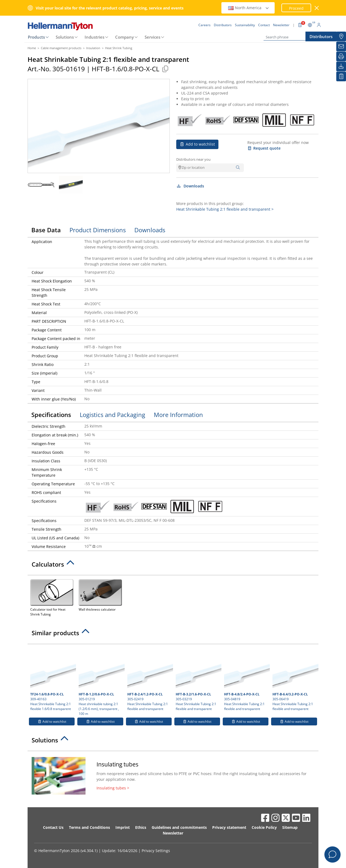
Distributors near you (193, 159)
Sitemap (290, 827)
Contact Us (53, 827)
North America (249, 8)
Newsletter (173, 833)
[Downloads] (341, 66)
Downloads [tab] (150, 230)
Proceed (296, 8)
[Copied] (165, 69)
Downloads (190, 186)
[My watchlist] (341, 76)
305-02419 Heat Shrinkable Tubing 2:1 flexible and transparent (149, 679)
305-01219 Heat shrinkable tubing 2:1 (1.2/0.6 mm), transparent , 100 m (101, 681)
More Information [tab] (178, 415)
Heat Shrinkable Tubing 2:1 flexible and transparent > (225, 209)
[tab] (173, 566)
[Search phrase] (291, 37)
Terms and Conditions (89, 827)
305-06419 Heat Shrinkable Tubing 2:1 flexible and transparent (295, 679)
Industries (94, 37)
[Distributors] (341, 36)
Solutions (65, 37)
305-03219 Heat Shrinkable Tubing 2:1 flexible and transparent (198, 679)
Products (36, 37)
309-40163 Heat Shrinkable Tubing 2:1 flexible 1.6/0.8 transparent (52, 679)
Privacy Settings (156, 851)
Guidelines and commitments (179, 827)
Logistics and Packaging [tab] (112, 415)
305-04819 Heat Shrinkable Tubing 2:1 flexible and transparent (246, 679)
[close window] (317, 8)
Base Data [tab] (46, 230)
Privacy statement (229, 827)
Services (152, 37)
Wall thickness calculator (100, 595)
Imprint (123, 827)
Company (124, 37)
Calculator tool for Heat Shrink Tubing (52, 597)
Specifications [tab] (51, 415)
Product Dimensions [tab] (98, 230)
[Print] (341, 56)
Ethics (141, 827)
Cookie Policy (264, 827)
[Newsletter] (341, 46)
